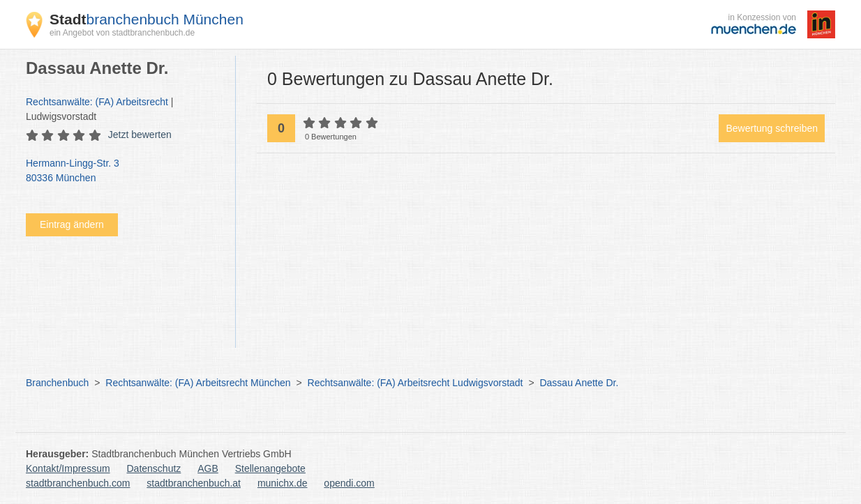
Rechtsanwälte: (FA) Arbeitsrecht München (198, 383)
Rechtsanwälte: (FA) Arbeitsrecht (97, 102)
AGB (208, 468)
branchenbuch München (147, 19)
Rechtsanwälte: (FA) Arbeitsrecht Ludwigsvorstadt (415, 383)
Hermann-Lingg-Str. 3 (123, 171)
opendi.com (349, 483)
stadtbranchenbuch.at (194, 483)
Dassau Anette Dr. (579, 383)
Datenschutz (154, 468)
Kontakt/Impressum (68, 468)
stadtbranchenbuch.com (78, 483)
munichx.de (283, 483)
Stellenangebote (270, 468)
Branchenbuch (57, 383)
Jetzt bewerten (140, 135)
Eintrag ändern (72, 224)
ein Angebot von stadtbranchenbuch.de (122, 33)
